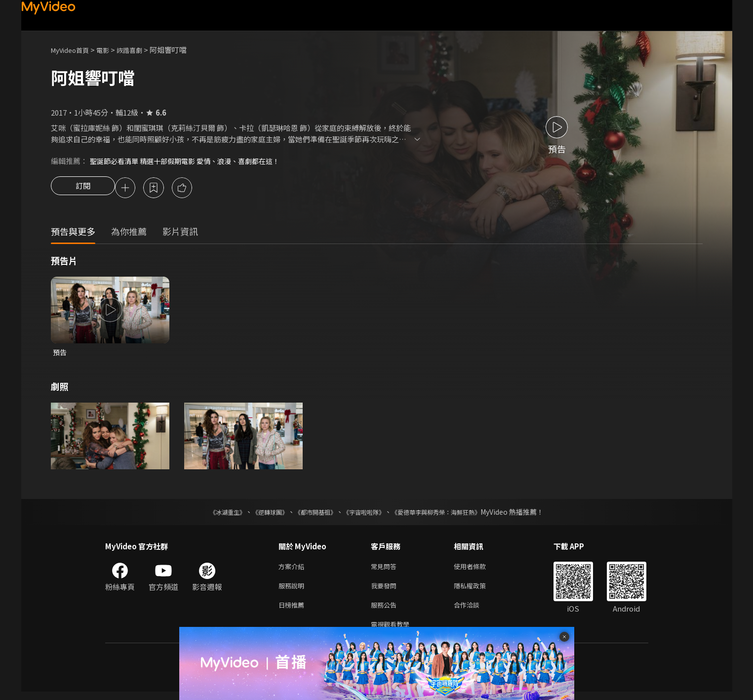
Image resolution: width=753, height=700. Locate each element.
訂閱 (83, 189)
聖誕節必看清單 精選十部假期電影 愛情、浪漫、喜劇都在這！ (191, 161)
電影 (111, 50)
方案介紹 (293, 569)
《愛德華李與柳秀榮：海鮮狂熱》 (449, 514)
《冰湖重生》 (210, 514)
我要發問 (386, 590)
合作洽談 (475, 611)
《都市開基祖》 (311, 514)
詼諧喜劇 (140, 50)
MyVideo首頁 (73, 50)
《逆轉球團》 (259, 514)
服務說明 (293, 590)
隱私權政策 (478, 590)
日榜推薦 (293, 611)
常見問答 (386, 569)
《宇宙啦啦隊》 (366, 514)
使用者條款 (478, 569)
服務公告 (386, 611)
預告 (60, 354)
